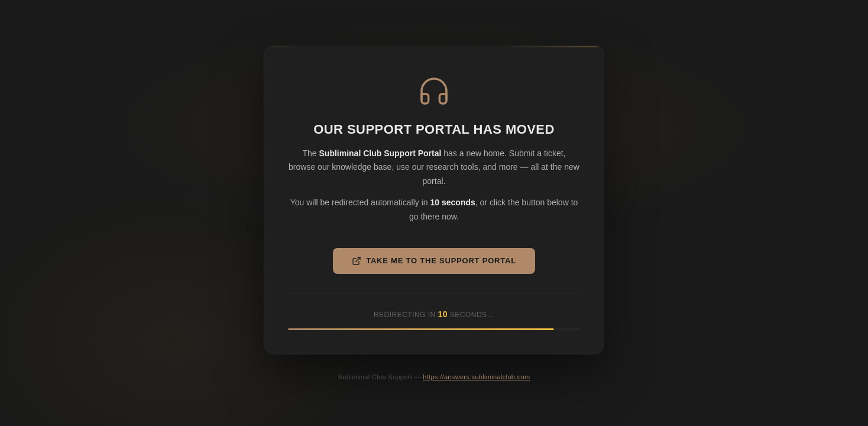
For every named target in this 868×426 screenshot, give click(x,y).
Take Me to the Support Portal (434, 261)
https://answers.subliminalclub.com (476, 377)
